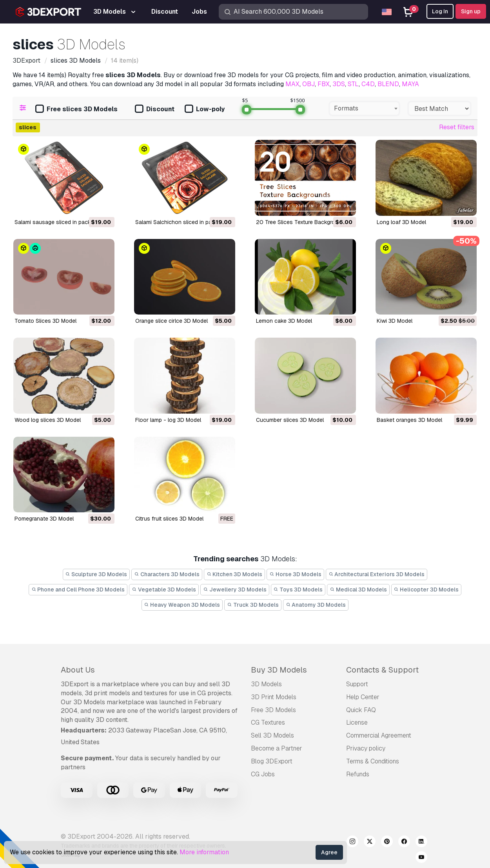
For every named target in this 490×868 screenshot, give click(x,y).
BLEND (388, 84)
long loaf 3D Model (401, 222)
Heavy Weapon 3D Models (182, 605)
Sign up (471, 11)
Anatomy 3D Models (316, 605)
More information (204, 852)
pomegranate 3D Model (44, 519)
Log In (440, 11)
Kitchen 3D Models (235, 574)
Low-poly (205, 109)
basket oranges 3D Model (409, 420)
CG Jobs (263, 774)
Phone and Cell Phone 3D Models (78, 590)
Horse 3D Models (295, 574)
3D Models (266, 684)
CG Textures (268, 722)
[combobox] (364, 108)
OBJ (309, 84)
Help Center (363, 697)
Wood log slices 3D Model (48, 420)
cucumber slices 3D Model (290, 420)
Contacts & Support (382, 670)
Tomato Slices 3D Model (45, 321)
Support (357, 684)
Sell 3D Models (272, 735)
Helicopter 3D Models (426, 590)
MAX (292, 84)
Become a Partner (277, 748)
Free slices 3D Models (76, 109)
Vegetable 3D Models (164, 590)
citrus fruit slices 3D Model (169, 519)
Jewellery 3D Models (235, 590)
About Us (78, 670)
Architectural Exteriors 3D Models (377, 574)
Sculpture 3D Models (96, 574)
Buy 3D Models (279, 670)
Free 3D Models (273, 710)
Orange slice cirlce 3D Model (171, 321)
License (357, 722)
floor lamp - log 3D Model (168, 420)
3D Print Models (274, 697)
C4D (368, 84)
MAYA (410, 84)
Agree (329, 852)
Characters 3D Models (167, 574)
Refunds (358, 774)
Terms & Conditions (373, 761)
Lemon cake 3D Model (284, 321)
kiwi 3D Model (395, 321)
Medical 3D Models (358, 590)
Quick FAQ (361, 710)
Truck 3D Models (253, 605)
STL (353, 84)
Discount (155, 109)
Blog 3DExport (272, 761)
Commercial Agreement (379, 735)
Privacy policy (366, 748)
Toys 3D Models (298, 590)
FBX (324, 84)
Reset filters (457, 127)
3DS (339, 84)
